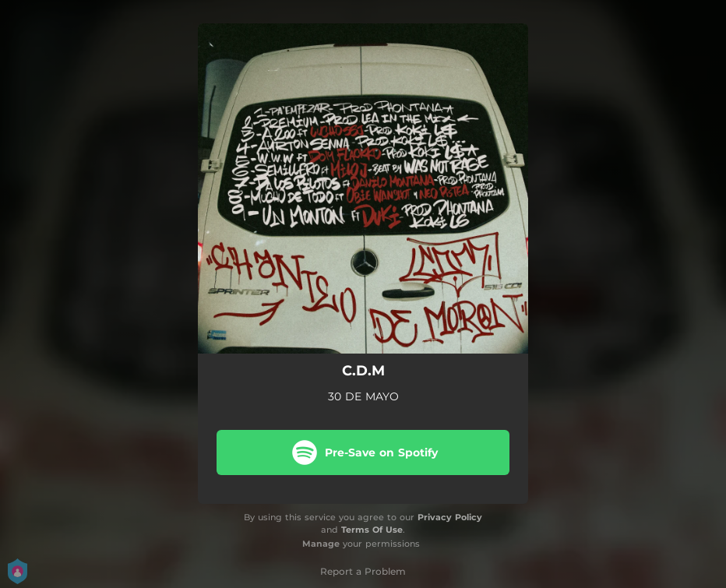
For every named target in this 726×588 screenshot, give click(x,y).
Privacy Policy (450, 517)
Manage (321, 544)
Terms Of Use (372, 530)
